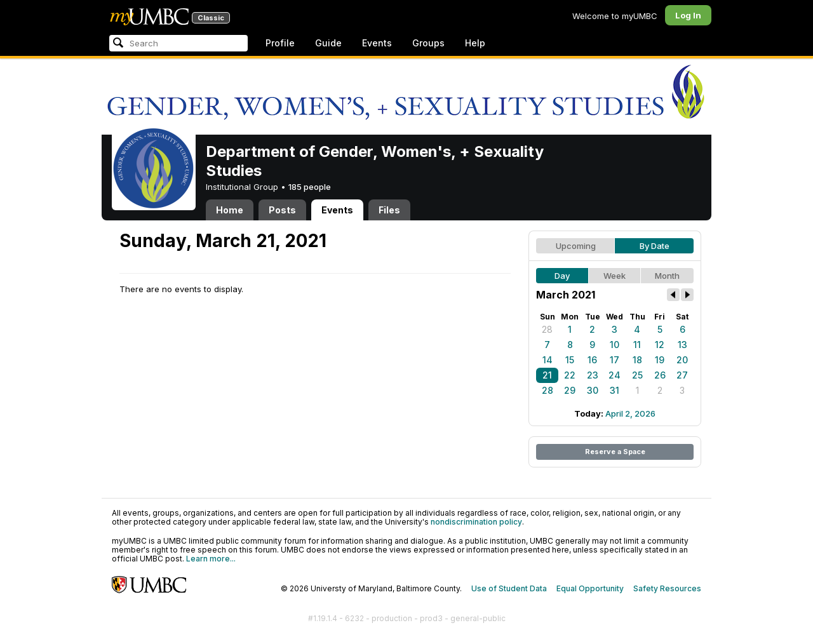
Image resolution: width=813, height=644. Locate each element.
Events (377, 43)
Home (230, 210)
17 (615, 360)
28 (547, 329)
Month (667, 276)
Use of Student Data (509, 588)
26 (660, 375)
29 (570, 390)
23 (593, 375)
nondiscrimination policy (476, 522)
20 (682, 360)
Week (615, 276)
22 (570, 375)
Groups (428, 43)
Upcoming (576, 246)
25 (637, 375)
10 (615, 345)
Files (389, 210)
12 (660, 345)
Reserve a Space (615, 452)
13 (682, 345)
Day (562, 276)
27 (682, 375)
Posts (282, 210)
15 (570, 360)
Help (475, 43)
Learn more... (211, 559)
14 (548, 360)
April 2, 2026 (630, 413)
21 (547, 375)
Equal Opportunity (590, 588)
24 (615, 375)
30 (593, 390)
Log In (688, 15)
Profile (280, 43)
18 (637, 360)
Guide (328, 43)
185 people (310, 187)
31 (615, 390)
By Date (655, 246)
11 (637, 345)
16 (592, 360)
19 (660, 360)
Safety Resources (667, 588)
